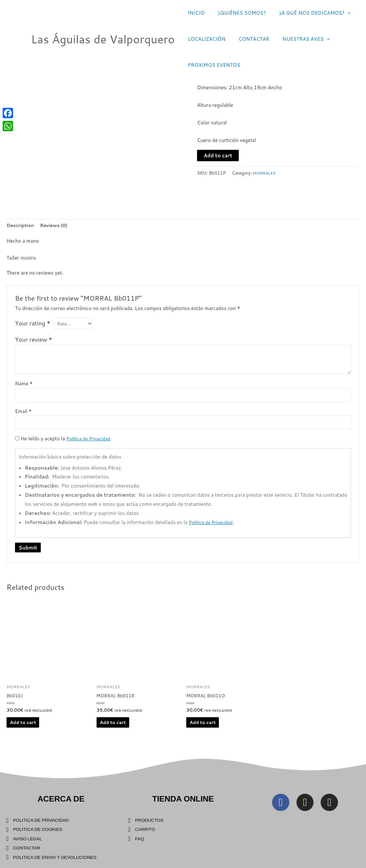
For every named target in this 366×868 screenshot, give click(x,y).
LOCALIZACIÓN (205, 39)
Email (23, 415)
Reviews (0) (58, 226)
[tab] (22, 226)
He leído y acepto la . (65, 443)
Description (22, 226)
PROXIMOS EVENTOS (213, 65)
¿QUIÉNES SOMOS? (237, 13)
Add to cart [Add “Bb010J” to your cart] (24, 729)
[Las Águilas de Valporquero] (16, 39)
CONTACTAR (249, 39)
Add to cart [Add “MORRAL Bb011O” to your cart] (204, 729)
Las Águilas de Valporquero (103, 39)
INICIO (195, 13)
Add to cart (218, 156)
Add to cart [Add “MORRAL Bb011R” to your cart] (114, 729)
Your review (34, 342)
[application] (339, 13)
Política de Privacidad (90, 443)
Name (24, 386)
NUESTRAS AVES (298, 39)
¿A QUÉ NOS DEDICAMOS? (307, 13)
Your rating (33, 324)
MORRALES (265, 173)
